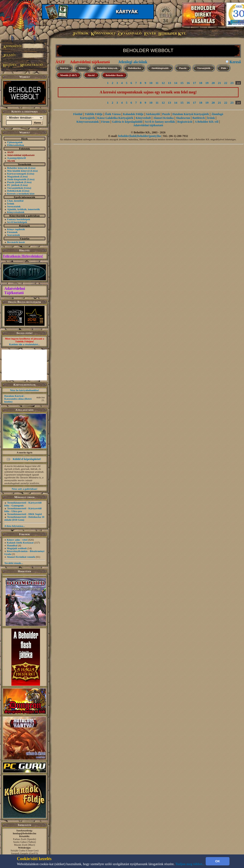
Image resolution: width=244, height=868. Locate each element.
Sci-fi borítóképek (17, 222)
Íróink (11, 204)
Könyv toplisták (16, 229)
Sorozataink (14, 206)
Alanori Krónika (163, 118)
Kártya (64, 68)
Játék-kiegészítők (17, 179)
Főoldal (78, 114)
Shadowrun (183, 118)
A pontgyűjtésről (17, 158)
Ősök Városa (113, 114)
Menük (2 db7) (69, 75)
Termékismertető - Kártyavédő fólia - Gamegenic (23, 504)
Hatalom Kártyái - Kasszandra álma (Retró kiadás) (18, 399)
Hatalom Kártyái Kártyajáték (191, 114)
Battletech (199, 118)
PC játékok (13, 185)
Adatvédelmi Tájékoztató (15, 291)
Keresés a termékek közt (21, 194)
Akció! (91, 75)
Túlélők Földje (94, 114)
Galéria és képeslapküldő (127, 122)
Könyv (83, 68)
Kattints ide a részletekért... (25, 344)
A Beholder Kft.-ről (207, 122)
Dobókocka (134, 68)
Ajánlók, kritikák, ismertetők (24, 209)
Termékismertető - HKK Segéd (24, 514)
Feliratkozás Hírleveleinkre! (23, 256)
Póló (224, 68)
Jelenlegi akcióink (133, 62)
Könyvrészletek (16, 212)
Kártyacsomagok (17, 174)
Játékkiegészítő (160, 68)
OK (218, 861)
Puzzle (183, 68)
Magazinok (13, 176)
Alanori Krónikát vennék (21, 557)
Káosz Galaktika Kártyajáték (115, 118)
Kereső (235, 62)
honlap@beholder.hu (25, 833)
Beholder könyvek (17, 168)
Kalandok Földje (133, 114)
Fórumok (12, 232)
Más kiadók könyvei (18, 171)
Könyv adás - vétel (17, 540)
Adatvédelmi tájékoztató (90, 62)
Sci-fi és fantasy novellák (160, 122)
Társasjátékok (15, 188)
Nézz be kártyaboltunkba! (25, 390)
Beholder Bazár (114, 75)
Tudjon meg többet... (190, 864)
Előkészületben (16, 145)
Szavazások (14, 235)
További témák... (14, 563)
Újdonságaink (15, 142)
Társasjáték (204, 68)
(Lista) (32, 168)
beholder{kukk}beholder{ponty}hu (140, 136)
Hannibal (12, 545)
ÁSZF (60, 62)
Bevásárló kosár (16, 242)
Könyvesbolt (143, 118)
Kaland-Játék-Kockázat (20, 543)
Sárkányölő (153, 114)
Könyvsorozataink (88, 122)
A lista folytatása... (15, 526)
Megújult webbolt (17, 548)
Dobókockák (14, 191)
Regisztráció (185, 122)
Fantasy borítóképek (19, 219)
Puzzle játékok (15, 182)
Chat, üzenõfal (15, 201)
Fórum (105, 122)
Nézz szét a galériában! (25, 489)
